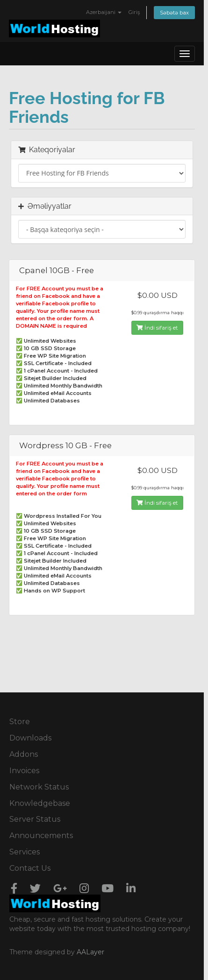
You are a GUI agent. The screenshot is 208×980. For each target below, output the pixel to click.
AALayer (90, 952)
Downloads (30, 738)
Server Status (35, 819)
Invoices (24, 771)
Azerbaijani (104, 12)
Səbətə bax (174, 13)
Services (25, 852)
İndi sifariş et (157, 328)
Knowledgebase (40, 803)
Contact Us (30, 868)
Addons (24, 754)
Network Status (39, 787)
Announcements (41, 835)
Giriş (134, 12)
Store (20, 722)
